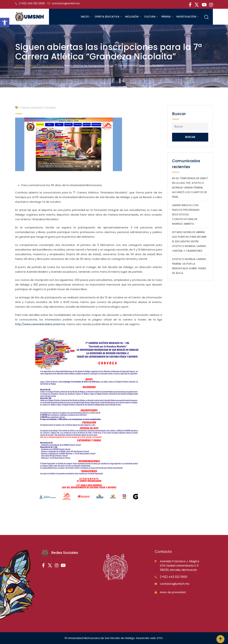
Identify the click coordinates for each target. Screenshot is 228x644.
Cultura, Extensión (32, 108)
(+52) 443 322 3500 (32, 3)
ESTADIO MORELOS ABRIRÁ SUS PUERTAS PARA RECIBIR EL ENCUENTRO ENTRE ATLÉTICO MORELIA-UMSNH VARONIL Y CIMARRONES (189, 241)
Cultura (150, 17)
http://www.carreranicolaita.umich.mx (40, 324)
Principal (50, 108)
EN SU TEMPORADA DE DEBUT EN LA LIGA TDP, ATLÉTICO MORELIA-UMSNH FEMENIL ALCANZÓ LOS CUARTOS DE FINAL (190, 187)
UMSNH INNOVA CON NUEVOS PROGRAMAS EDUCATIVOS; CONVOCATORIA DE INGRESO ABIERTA (186, 214)
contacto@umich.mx (66, 3)
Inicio (85, 17)
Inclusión (132, 17)
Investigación (186, 17)
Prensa (166, 17)
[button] (5, 22)
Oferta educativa (107, 17)
